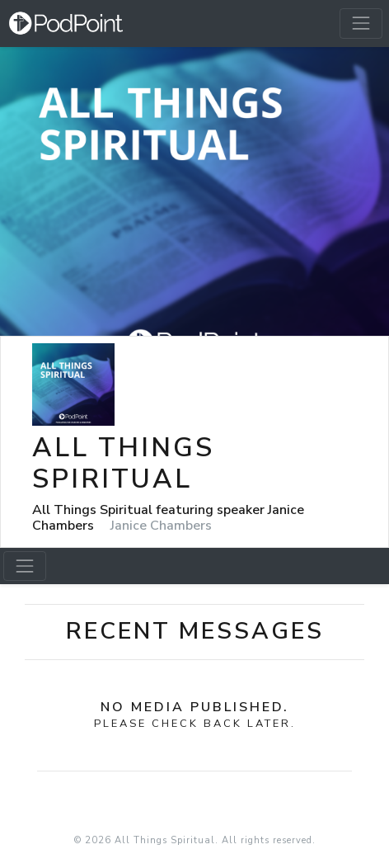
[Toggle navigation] (361, 23)
